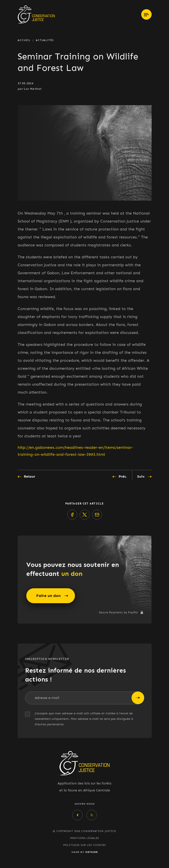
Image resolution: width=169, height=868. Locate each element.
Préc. (120, 477)
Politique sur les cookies (85, 845)
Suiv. (144, 477)
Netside (92, 852)
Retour (26, 477)
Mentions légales (85, 838)
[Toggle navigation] (146, 14)
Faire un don (52, 596)
